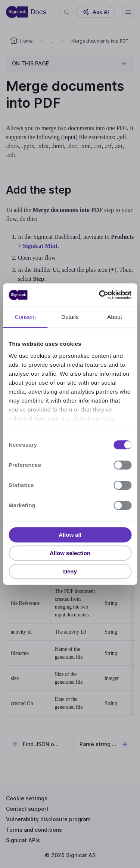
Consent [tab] (26, 317)
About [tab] (115, 317)
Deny (70, 571)
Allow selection (70, 553)
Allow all (70, 535)
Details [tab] (70, 317)
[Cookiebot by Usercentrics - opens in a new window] (100, 295)
